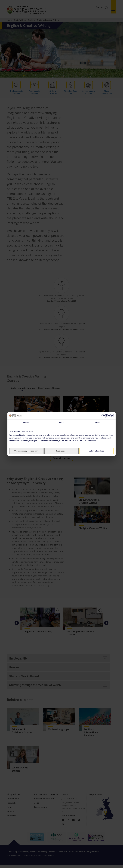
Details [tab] (61, 423)
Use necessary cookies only (26, 451)
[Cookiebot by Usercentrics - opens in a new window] (103, 416)
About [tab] (98, 423)
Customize (62, 451)
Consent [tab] (26, 423)
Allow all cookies (97, 451)
